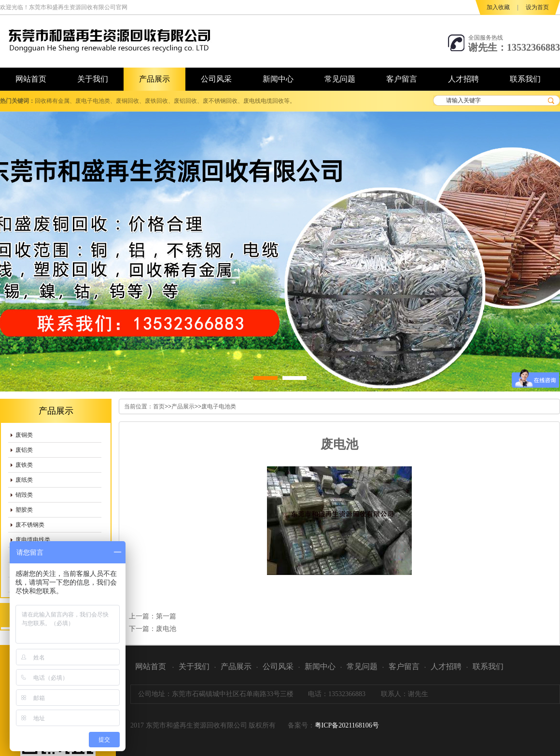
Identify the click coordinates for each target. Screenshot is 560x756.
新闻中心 (320, 666)
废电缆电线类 (33, 540)
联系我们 (488, 666)
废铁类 (24, 465)
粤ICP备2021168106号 (347, 725)
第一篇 (166, 616)
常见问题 (362, 666)
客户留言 (404, 666)
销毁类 (24, 495)
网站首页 (151, 666)
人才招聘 (446, 666)
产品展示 (183, 406)
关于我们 (194, 666)
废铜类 (24, 435)
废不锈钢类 (30, 525)
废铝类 (24, 450)
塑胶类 (24, 510)
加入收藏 (498, 7)
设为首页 (537, 7)
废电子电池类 (219, 406)
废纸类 (24, 480)
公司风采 (278, 666)
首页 (159, 406)
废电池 (166, 629)
